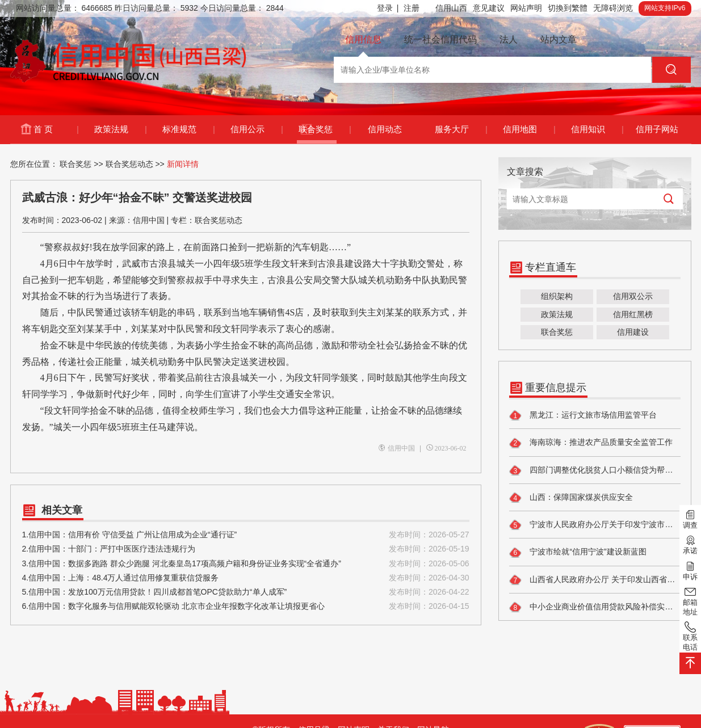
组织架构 (557, 296)
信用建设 (633, 332)
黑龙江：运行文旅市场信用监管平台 (583, 415)
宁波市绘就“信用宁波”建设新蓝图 (578, 553)
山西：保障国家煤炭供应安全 (571, 498)
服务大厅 (461, 129)
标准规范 (188, 129)
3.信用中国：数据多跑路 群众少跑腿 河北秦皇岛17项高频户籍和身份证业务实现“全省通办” (246, 564)
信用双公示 (633, 296)
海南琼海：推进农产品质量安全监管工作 (591, 443)
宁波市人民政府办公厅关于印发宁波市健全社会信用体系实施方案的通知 (595, 525)
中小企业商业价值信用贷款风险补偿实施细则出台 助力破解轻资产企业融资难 (595, 607)
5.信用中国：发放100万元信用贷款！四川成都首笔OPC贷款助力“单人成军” (246, 592)
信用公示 (256, 129)
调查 (690, 519)
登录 (388, 8)
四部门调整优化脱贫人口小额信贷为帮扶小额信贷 (595, 470)
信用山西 (451, 8)
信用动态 (385, 129)
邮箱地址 (690, 601)
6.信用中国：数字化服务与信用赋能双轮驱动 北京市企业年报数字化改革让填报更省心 (246, 606)
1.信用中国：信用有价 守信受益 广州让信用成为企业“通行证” (246, 535)
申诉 (690, 570)
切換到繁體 (568, 8)
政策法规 (120, 129)
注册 (412, 8)
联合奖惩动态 (129, 164)
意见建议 (489, 8)
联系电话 (690, 636)
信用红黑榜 (633, 314)
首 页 (56, 129)
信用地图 (529, 129)
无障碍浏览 (613, 8)
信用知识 (597, 129)
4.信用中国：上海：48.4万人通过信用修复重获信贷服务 (246, 578)
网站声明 (526, 8)
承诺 (690, 544)
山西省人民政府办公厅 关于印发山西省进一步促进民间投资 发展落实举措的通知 (595, 580)
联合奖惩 (324, 129)
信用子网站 (657, 129)
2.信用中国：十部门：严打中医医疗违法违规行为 (246, 549)
